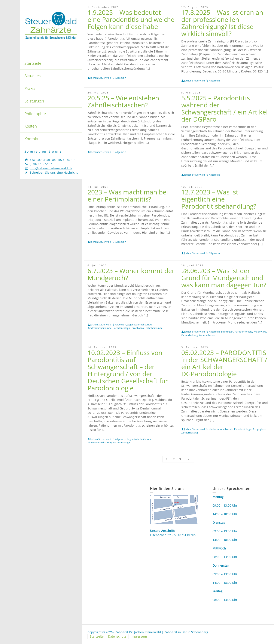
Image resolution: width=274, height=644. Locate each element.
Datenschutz (117, 636)
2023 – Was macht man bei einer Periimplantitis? (128, 196)
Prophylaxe (138, 328)
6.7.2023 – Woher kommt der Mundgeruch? (131, 274)
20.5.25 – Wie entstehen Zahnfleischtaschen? (123, 101)
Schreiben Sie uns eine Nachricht (54, 172)
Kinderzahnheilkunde (100, 328)
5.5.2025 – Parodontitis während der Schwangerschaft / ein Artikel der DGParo (225, 108)
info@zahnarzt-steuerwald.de (51, 168)
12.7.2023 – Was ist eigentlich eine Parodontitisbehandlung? (219, 199)
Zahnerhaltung (190, 335)
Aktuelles (33, 76)
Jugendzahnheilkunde (139, 324)
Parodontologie (122, 328)
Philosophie (35, 114)
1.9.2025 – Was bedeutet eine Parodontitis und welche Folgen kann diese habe (131, 19)
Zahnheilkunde (154, 328)
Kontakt (31, 139)
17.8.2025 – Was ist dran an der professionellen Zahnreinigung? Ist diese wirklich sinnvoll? (222, 23)
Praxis (30, 88)
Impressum (139, 636)
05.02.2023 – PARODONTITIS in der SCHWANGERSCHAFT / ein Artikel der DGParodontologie (224, 363)
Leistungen (34, 101)
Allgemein (121, 78)
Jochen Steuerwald (101, 78)
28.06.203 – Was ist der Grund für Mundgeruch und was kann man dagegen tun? (224, 278)
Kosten (31, 126)
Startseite (33, 63)
